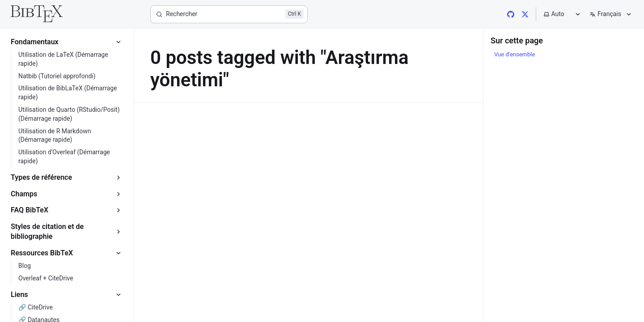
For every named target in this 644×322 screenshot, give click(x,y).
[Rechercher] (229, 14)
